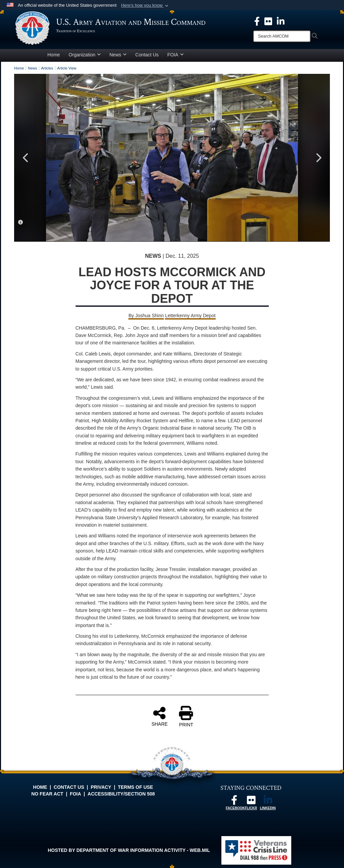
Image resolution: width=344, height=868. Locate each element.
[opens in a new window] (268, 21)
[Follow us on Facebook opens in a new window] (234, 802)
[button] (145, 5)
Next (318, 158)
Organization (84, 55)
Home (54, 55)
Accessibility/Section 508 (121, 794)
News (118, 55)
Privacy (101, 787)
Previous (26, 158)
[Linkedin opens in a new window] (281, 21)
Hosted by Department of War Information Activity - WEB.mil (129, 850)
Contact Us (147, 55)
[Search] (282, 36)
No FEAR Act (47, 794)
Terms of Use (136, 787)
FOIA (176, 55)
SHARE (160, 716)
